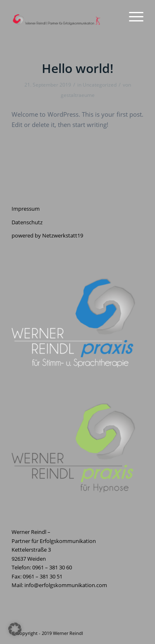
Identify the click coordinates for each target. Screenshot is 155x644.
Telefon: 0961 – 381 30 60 (42, 567)
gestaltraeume (78, 95)
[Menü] (132, 16)
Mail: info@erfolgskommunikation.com (59, 585)
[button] (15, 629)
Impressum (26, 209)
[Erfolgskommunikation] (64, 16)
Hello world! (77, 68)
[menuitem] (132, 16)
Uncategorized (100, 85)
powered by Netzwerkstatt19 (47, 235)
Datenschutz (27, 222)
